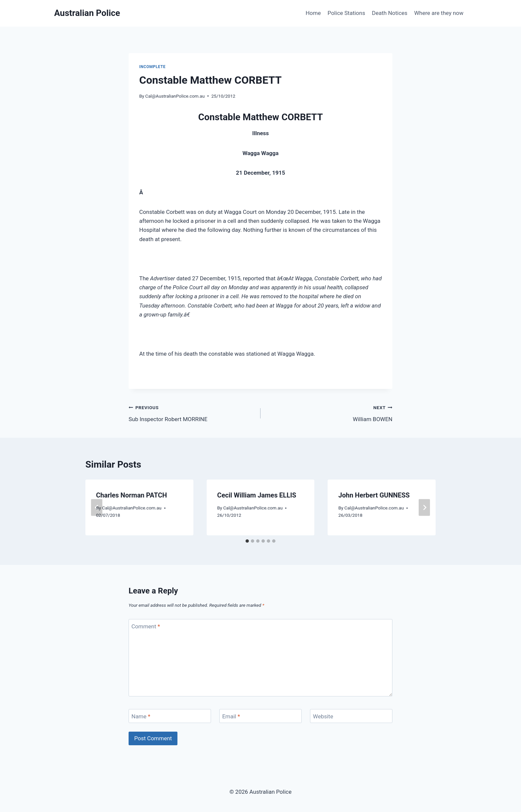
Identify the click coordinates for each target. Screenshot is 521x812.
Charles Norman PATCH (131, 495)
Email (231, 716)
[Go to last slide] (97, 507)
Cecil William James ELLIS (257, 495)
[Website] (351, 716)
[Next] (424, 507)
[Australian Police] (87, 13)
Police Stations (346, 13)
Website (323, 716)
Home (313, 13)
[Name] (170, 716)
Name (141, 716)
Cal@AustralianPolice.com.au (175, 96)
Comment (146, 626)
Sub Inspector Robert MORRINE (192, 413)
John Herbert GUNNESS (374, 495)
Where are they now (439, 13)
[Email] (260, 716)
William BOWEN (329, 413)
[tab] (247, 541)
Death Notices (390, 13)
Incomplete (152, 67)
